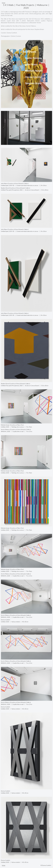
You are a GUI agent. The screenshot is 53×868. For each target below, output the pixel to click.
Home (4, 3)
